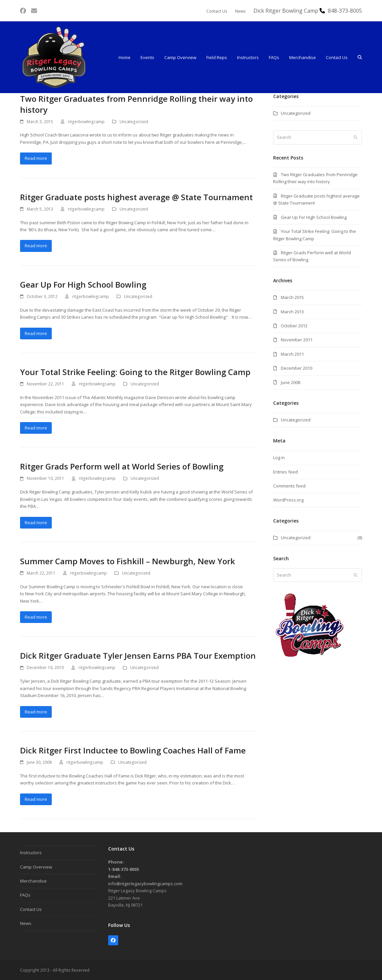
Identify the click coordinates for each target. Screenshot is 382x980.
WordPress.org (288, 500)
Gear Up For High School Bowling (83, 284)
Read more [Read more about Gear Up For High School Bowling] (36, 333)
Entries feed (285, 472)
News (26, 923)
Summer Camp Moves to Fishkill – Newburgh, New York (128, 561)
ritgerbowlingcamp (86, 122)
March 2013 (292, 312)
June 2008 (291, 382)
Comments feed (289, 486)
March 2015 (292, 297)
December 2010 (297, 368)
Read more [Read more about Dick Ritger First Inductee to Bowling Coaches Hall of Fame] (36, 799)
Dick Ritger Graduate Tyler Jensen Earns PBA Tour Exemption (138, 656)
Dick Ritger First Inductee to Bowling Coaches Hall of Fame (133, 750)
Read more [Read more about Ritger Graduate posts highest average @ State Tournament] (36, 246)
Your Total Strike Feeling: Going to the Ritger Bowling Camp (135, 372)
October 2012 (294, 326)
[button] (360, 57)
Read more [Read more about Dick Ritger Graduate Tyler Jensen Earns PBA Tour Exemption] (36, 712)
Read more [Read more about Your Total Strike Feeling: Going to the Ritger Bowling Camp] (36, 428)
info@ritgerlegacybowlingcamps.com (145, 884)
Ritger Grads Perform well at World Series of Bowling (122, 466)
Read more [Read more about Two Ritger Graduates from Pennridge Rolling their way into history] (36, 158)
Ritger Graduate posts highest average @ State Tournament (136, 197)
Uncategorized (134, 122)
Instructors (31, 853)
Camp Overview (36, 867)
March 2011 (292, 354)
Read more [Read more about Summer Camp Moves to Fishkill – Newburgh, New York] (36, 617)
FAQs (25, 895)
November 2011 (297, 340)
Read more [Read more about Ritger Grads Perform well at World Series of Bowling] (36, 523)
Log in (279, 457)
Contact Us (31, 909)
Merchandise (33, 881)
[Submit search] (355, 137)
